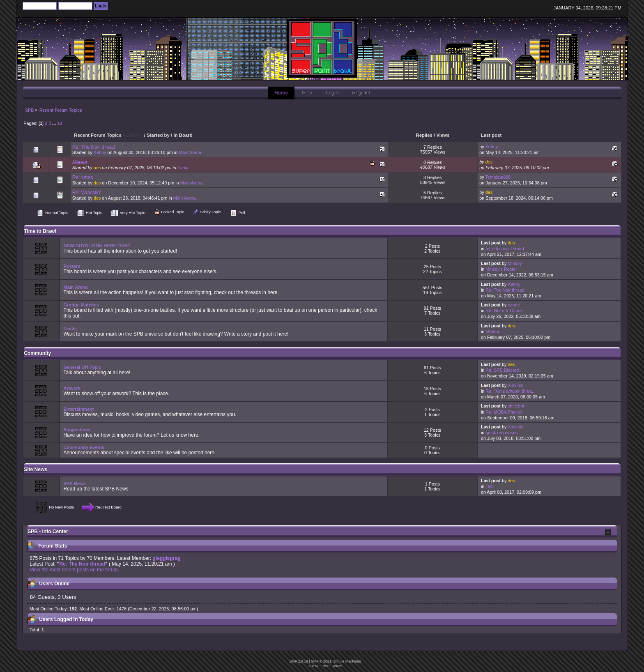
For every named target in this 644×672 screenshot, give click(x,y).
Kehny (100, 152)
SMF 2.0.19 (298, 661)
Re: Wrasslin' (87, 193)
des (97, 168)
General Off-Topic (82, 367)
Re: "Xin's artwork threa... (511, 391)
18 (60, 123)
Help (307, 93)
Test (490, 486)
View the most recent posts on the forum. (74, 570)
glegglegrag (166, 558)
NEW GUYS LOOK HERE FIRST (97, 246)
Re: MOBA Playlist (504, 412)
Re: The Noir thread (94, 147)
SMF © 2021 (321, 661)
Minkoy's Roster (501, 269)
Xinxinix (515, 385)
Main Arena (190, 152)
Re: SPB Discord (502, 370)
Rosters (72, 266)
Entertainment (78, 409)
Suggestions (77, 430)
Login (332, 93)
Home (281, 93)
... (55, 123)
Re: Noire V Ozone (504, 311)
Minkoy (515, 263)
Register (361, 93)
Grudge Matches (81, 305)
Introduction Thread (505, 249)
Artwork (72, 388)
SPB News (74, 483)
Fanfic (183, 168)
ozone (514, 305)
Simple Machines (347, 661)
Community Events (84, 447)
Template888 (498, 177)
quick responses (501, 433)
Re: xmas (83, 177)
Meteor (80, 162)
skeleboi (516, 406)
